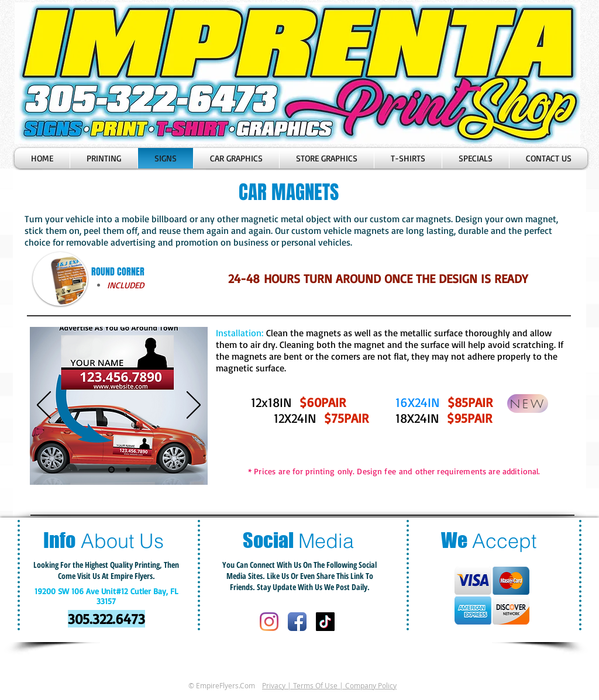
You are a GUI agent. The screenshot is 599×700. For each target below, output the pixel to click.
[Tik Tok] (325, 622)
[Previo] (44, 406)
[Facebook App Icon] (297, 622)
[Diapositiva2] (128, 470)
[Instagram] (269, 622)
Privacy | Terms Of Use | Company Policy (329, 685)
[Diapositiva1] (111, 470)
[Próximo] (194, 406)
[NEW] (528, 404)
